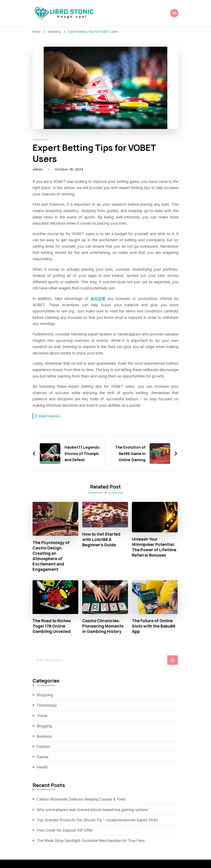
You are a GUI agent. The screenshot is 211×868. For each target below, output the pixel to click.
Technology (47, 705)
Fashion (43, 747)
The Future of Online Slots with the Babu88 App (154, 626)
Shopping (45, 695)
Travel (42, 716)
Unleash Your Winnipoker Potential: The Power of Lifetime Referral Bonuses (154, 547)
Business (44, 736)
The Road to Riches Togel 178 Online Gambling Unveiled (52, 626)
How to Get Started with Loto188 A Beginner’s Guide (101, 540)
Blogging (44, 726)
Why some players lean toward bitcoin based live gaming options (92, 810)
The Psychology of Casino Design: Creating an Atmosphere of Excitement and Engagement (51, 556)
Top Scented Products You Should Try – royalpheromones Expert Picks (97, 820)
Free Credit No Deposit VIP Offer (65, 830)
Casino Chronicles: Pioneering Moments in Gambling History (103, 626)
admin (38, 169)
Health (42, 767)
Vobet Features (49, 416)
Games (43, 757)
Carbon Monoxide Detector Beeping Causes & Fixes (81, 799)
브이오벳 (98, 299)
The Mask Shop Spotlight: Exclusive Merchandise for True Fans (91, 841)
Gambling (41, 140)
